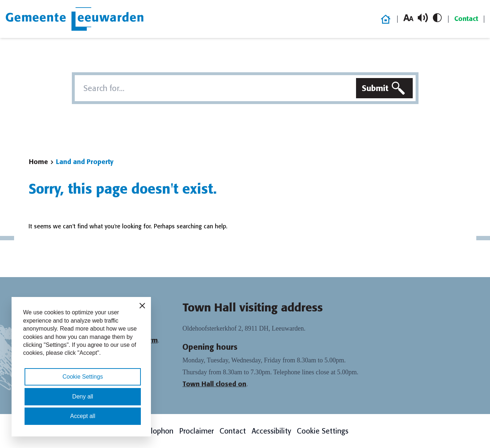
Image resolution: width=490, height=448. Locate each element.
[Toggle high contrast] (437, 18)
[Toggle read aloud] (423, 18)
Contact (466, 19)
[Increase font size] (408, 18)
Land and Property (85, 162)
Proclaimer (196, 431)
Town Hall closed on (214, 384)
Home (38, 162)
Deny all (83, 397)
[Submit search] (384, 88)
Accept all (83, 416)
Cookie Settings (323, 431)
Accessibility (271, 431)
